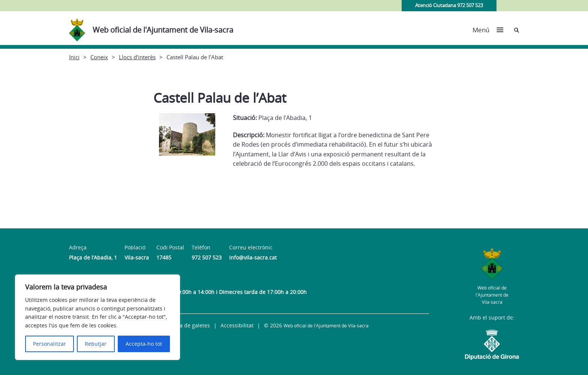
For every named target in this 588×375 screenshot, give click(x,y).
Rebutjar (96, 344)
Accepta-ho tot (144, 344)
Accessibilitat (237, 325)
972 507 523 (207, 257)
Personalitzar (49, 344)
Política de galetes (187, 325)
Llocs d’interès (137, 57)
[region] (97, 317)
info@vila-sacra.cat (253, 257)
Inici (74, 57)
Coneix (99, 57)
